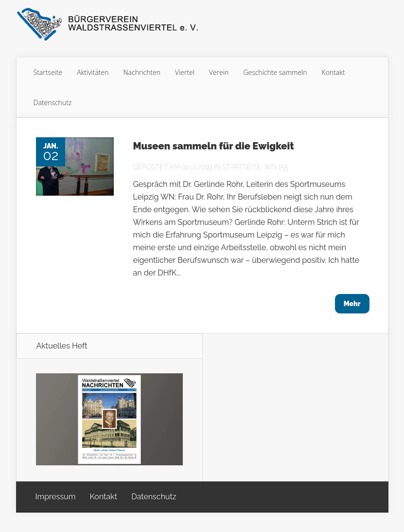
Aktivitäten (93, 72)
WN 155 (276, 167)
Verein (219, 72)
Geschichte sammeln (275, 72)
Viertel (185, 72)
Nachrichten (142, 72)
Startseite (48, 72)
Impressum (56, 497)
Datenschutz (53, 102)
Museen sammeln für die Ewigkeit (214, 146)
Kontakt (334, 72)
